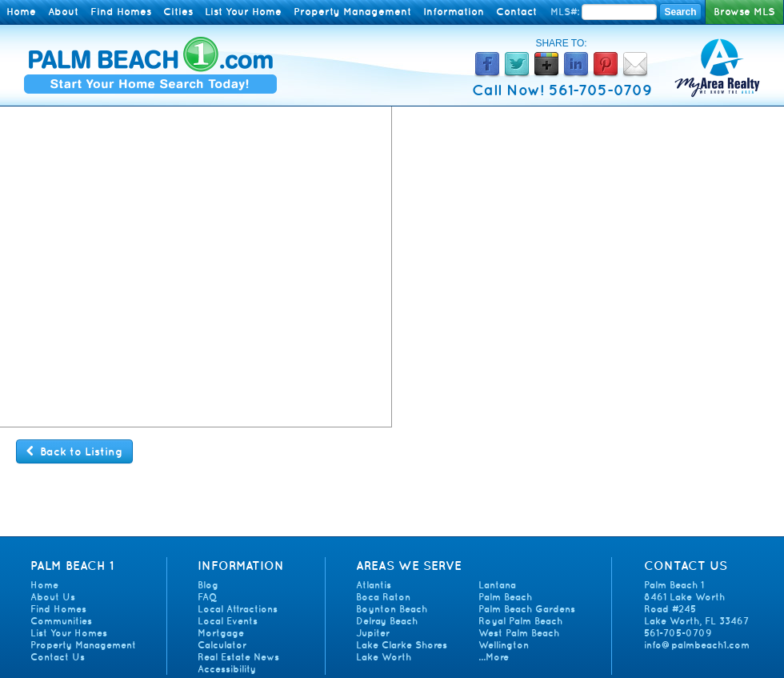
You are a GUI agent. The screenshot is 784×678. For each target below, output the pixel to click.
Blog (208, 585)
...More (494, 657)
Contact (516, 12)
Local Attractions (238, 609)
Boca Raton (383, 597)
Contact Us (58, 657)
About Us (53, 597)
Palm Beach (505, 597)
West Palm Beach (519, 633)
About (63, 12)
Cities (178, 12)
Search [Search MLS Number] (680, 12)
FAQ (207, 597)
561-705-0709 (678, 633)
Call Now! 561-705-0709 (562, 90)
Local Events (228, 621)
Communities (61, 621)
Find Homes (121, 12)
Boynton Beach (392, 609)
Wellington (504, 645)
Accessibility (227, 669)
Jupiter (373, 633)
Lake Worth (384, 657)
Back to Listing (74, 451)
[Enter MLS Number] (619, 12)
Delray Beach (387, 621)
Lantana (497, 585)
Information (454, 12)
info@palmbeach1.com (697, 645)
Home (21, 12)
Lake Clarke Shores (402, 645)
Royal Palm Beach (520, 621)
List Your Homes (69, 633)
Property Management (352, 12)
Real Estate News (238, 657)
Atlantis (374, 585)
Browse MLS (744, 12)
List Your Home (243, 12)
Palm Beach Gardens (527, 609)
